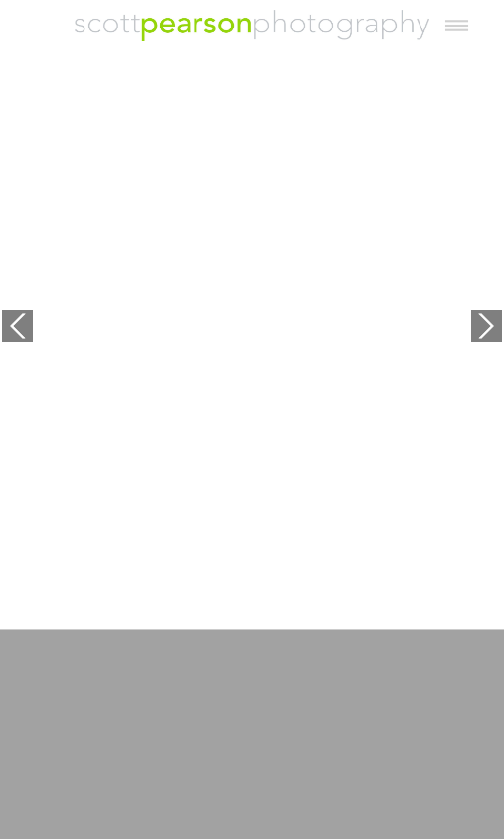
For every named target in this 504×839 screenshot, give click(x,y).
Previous (18, 326)
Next (486, 326)
